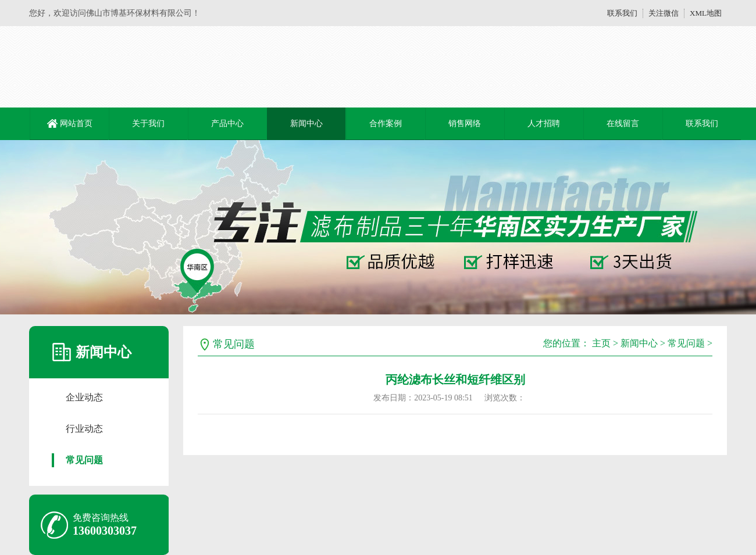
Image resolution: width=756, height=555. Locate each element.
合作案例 (386, 123)
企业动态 (84, 397)
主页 (601, 343)
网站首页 (76, 123)
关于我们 (148, 123)
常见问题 (84, 460)
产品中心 (227, 123)
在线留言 (623, 123)
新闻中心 (306, 123)
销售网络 (465, 123)
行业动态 (84, 429)
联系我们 (622, 13)
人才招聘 (544, 123)
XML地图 (706, 13)
